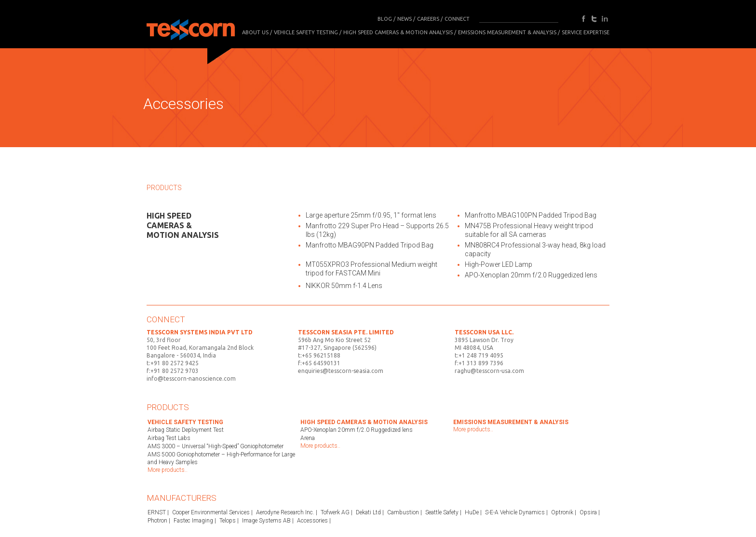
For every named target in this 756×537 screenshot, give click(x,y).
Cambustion (403, 512)
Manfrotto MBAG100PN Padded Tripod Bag (531, 215)
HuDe (472, 512)
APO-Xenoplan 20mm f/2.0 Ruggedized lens (531, 275)
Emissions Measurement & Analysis (507, 32)
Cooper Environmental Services (211, 512)
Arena (308, 438)
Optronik (562, 512)
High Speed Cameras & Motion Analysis (398, 32)
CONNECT (457, 19)
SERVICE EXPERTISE (586, 32)
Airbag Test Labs (169, 438)
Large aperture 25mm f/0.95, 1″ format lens (371, 215)
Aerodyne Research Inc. (285, 512)
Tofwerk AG (335, 512)
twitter (594, 19)
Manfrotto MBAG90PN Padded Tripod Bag (370, 245)
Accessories (312, 521)
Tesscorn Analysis (191, 27)
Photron (157, 521)
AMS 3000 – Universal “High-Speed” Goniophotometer (216, 446)
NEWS (405, 19)
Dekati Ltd (368, 512)
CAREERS (428, 19)
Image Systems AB (266, 521)
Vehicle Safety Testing (306, 32)
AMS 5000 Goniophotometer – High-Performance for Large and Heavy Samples (221, 458)
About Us (255, 32)
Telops (228, 521)
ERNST (157, 512)
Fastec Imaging (193, 521)
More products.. (168, 470)
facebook (583, 19)
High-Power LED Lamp (499, 264)
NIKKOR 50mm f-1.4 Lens (344, 286)
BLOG (385, 19)
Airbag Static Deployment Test (186, 430)
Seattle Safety (442, 512)
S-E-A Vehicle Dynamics (515, 512)
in (605, 19)
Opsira (588, 512)
